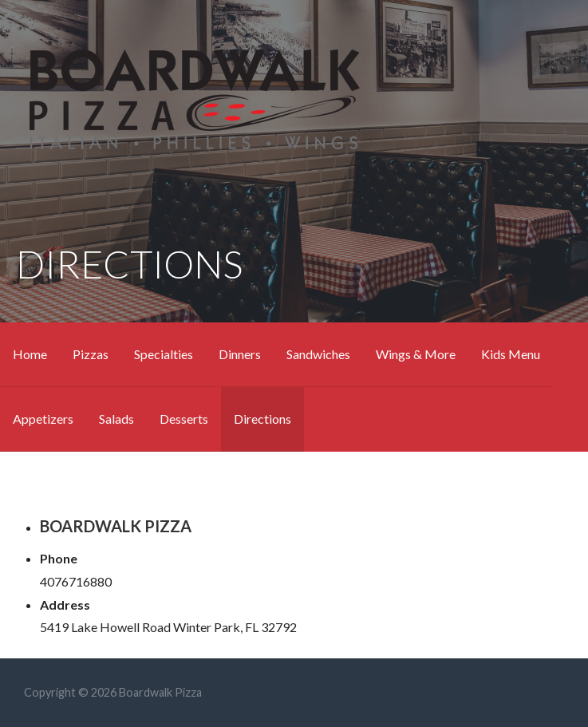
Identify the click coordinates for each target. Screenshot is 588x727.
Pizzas (91, 354)
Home (30, 354)
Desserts (184, 419)
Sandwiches (318, 354)
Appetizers (43, 419)
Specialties (164, 354)
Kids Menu (511, 354)
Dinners (240, 354)
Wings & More (416, 354)
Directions (262, 419)
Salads (116, 419)
